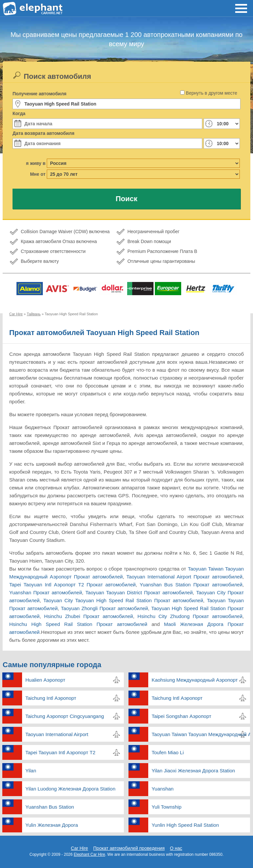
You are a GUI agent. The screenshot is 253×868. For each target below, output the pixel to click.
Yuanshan (163, 789)
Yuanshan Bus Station (50, 807)
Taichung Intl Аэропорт (51, 698)
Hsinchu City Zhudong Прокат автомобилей (190, 616)
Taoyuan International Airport (57, 734)
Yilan (31, 771)
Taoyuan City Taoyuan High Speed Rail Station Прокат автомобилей (123, 600)
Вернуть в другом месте (211, 93)
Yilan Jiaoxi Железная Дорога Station (193, 771)
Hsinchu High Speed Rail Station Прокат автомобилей (78, 624)
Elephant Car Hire (89, 854)
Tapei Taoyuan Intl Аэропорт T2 (60, 752)
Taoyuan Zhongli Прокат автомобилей (104, 608)
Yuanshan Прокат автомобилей (46, 592)
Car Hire (79, 848)
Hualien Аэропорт (45, 680)
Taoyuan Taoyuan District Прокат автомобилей (139, 592)
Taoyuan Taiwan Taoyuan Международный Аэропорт (201, 734)
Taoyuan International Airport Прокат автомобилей (184, 577)
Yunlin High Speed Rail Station (185, 825)
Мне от (38, 174)
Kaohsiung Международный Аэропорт (195, 680)
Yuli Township (167, 807)
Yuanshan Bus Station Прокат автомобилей (191, 585)
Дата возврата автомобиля (43, 133)
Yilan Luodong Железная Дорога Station (70, 789)
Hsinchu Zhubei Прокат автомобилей (89, 616)
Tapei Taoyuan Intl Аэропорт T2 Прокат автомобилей (72, 585)
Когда (19, 113)
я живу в (36, 163)
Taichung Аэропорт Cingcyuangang (65, 716)
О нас (176, 848)
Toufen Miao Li (168, 752)
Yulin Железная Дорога (52, 825)
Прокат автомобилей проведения (129, 848)
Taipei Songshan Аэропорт (181, 716)
